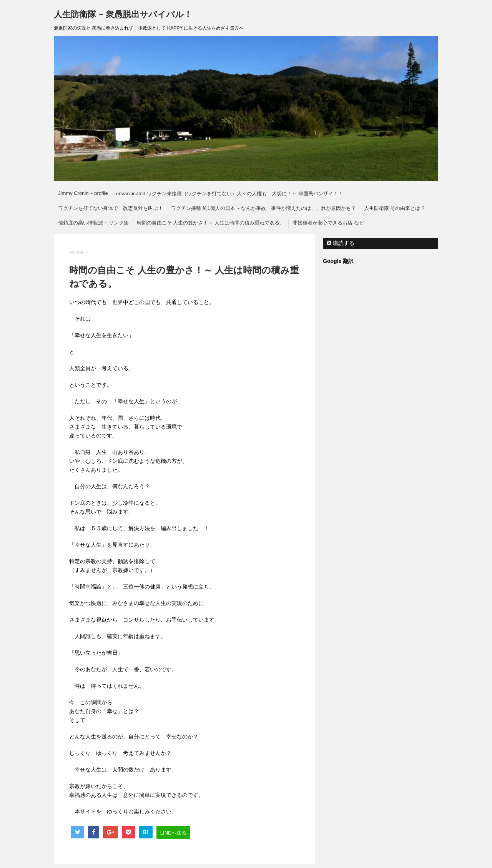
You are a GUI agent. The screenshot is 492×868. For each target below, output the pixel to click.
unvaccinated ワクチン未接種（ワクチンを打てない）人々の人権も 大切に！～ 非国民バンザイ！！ (230, 194)
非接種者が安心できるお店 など (328, 223)
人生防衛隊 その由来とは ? (394, 208)
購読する (341, 243)
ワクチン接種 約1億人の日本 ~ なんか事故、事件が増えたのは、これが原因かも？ (263, 208)
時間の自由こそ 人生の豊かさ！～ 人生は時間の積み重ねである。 (211, 223)
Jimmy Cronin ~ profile (83, 193)
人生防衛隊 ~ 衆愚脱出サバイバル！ (127, 14)
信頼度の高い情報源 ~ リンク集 (93, 223)
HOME (77, 252)
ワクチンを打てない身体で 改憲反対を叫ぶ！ (111, 208)
